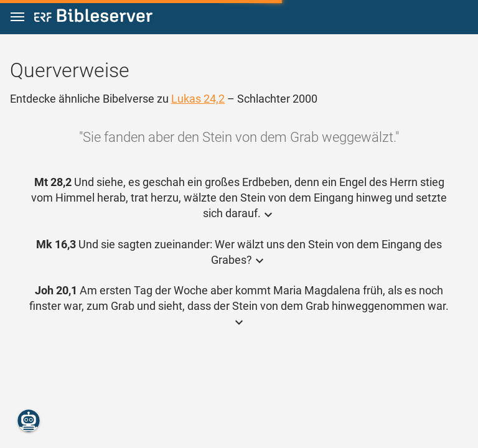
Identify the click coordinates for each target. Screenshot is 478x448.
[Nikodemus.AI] (29, 421)
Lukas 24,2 (198, 99)
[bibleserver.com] (93, 18)
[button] (17, 17)
